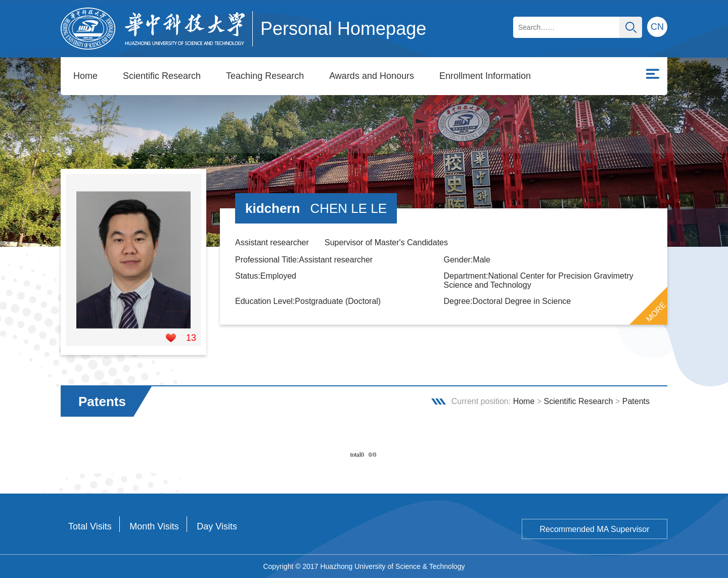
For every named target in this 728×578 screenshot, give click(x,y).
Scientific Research (162, 76)
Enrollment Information (485, 76)
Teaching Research (265, 76)
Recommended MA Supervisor (595, 529)
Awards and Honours (372, 76)
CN (657, 27)
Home (85, 76)
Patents (636, 401)
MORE (656, 312)
